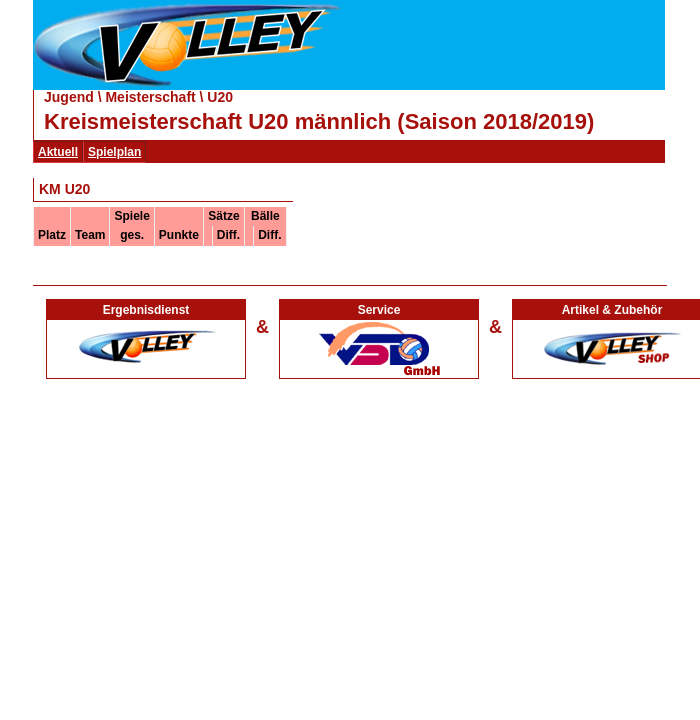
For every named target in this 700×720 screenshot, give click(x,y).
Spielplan (114, 152)
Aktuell (58, 152)
